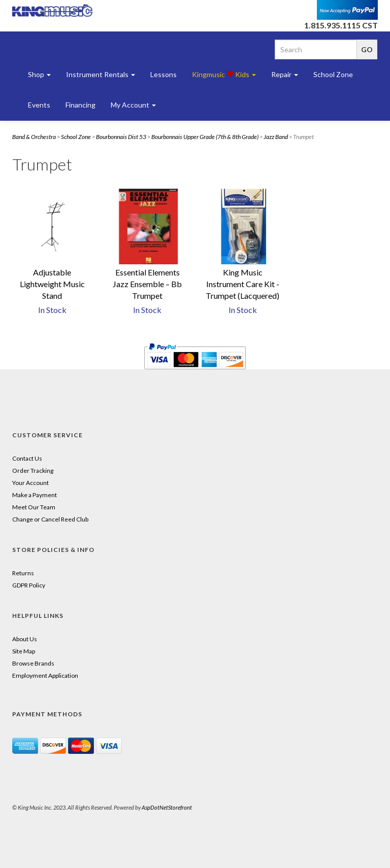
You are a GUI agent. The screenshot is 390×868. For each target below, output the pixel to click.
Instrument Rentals (101, 74)
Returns (23, 573)
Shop (39, 74)
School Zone (333, 74)
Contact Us (27, 458)
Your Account (30, 483)
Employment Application (45, 675)
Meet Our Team (34, 507)
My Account (133, 105)
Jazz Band (276, 137)
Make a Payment (35, 495)
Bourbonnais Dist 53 (121, 137)
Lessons (164, 74)
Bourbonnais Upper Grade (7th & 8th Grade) (205, 137)
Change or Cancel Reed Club (50, 519)
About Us (25, 639)
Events (39, 105)
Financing (80, 105)
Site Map (24, 651)
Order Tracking (33, 471)
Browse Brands (33, 663)
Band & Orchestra (34, 137)
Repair (285, 74)
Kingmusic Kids (224, 74)
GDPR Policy (29, 585)
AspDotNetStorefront (167, 807)
